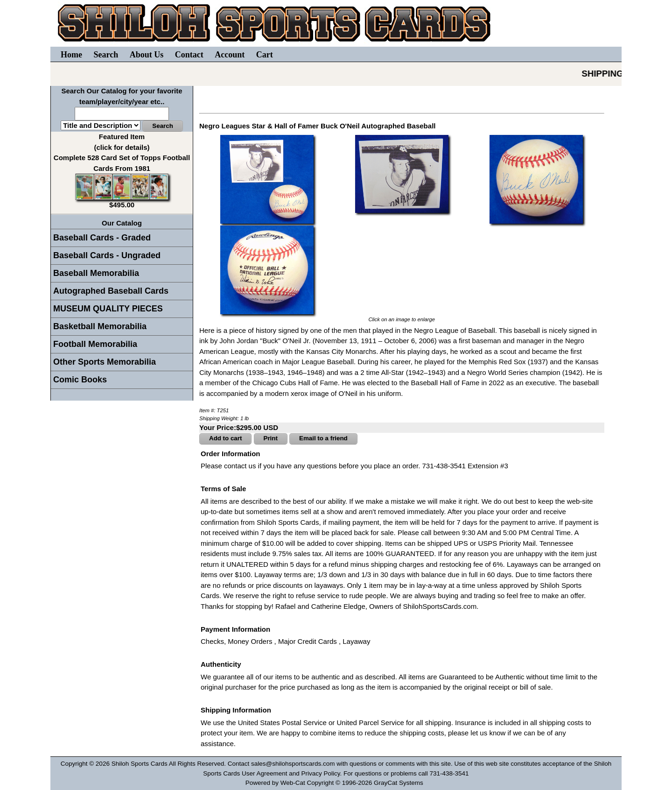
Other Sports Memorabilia (105, 362)
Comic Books (80, 380)
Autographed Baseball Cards (111, 291)
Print (271, 438)
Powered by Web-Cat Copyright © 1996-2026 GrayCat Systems (336, 783)
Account (230, 55)
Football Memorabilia (95, 344)
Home (71, 55)
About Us (147, 55)
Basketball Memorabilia (100, 326)
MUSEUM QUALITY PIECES (108, 309)
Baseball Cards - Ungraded (107, 255)
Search (106, 55)
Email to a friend (323, 438)
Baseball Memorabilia (96, 273)
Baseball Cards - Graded (102, 238)
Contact (189, 55)
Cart (265, 55)
